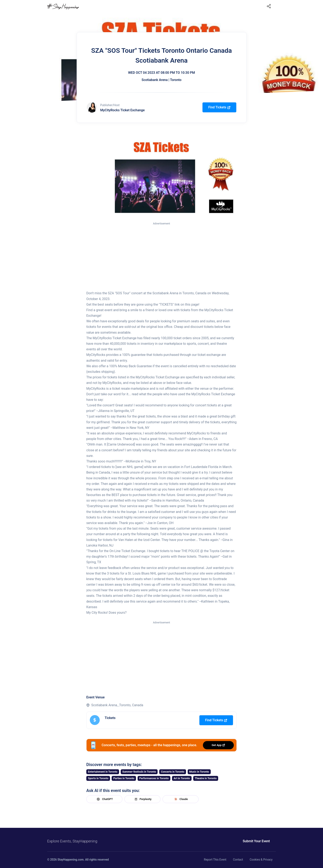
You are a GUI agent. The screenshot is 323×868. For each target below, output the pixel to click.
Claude (180, 799)
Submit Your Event (256, 841)
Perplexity (143, 799)
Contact (238, 860)
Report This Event (215, 860)
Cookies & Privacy (261, 860)
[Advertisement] (161, 257)
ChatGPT (104, 799)
